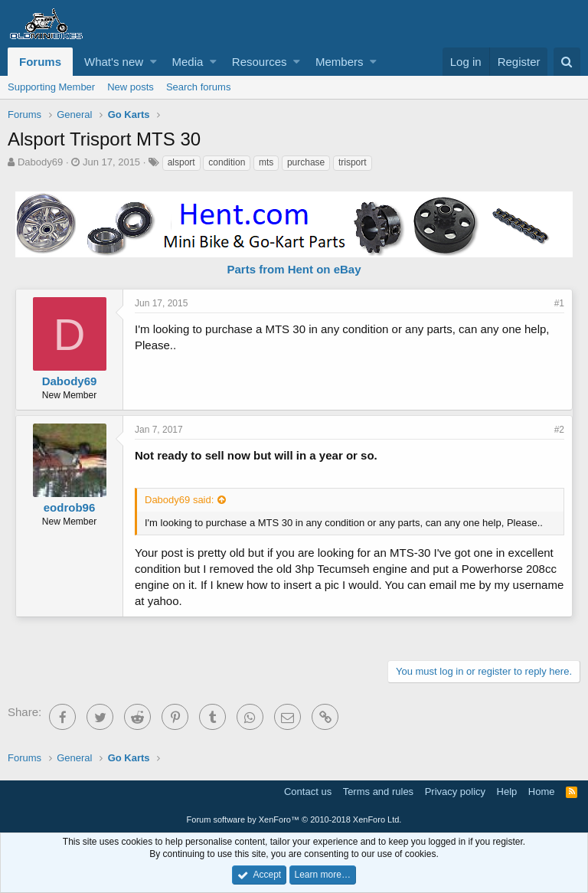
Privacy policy (455, 792)
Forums (40, 62)
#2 (559, 430)
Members (340, 62)
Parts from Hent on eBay (294, 269)
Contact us (308, 792)
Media (188, 62)
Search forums (199, 87)
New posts (131, 87)
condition (227, 162)
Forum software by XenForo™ (294, 819)
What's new (114, 62)
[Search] (567, 62)
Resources (260, 62)
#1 (559, 303)
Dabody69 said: (179, 500)
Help (507, 792)
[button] (154, 62)
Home (542, 792)
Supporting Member (51, 87)
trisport (353, 162)
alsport (181, 162)
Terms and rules (378, 792)
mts (266, 162)
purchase (306, 162)
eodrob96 (70, 507)
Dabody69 (40, 162)
